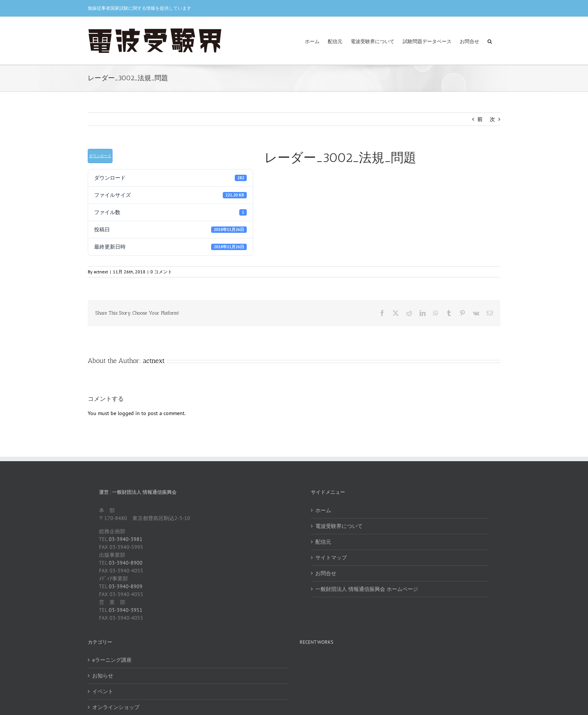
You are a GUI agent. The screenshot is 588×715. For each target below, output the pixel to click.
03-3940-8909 (126, 586)
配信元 (323, 542)
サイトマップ (331, 558)
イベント (103, 691)
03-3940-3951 (126, 610)
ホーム (323, 510)
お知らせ (103, 676)
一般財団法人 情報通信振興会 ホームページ (367, 589)
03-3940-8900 (126, 563)
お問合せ (326, 573)
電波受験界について (339, 526)
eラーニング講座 (112, 660)
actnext (101, 272)
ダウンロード (100, 156)
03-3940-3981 (126, 539)
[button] (490, 41)
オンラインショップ (116, 707)
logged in (129, 413)
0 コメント (161, 272)
